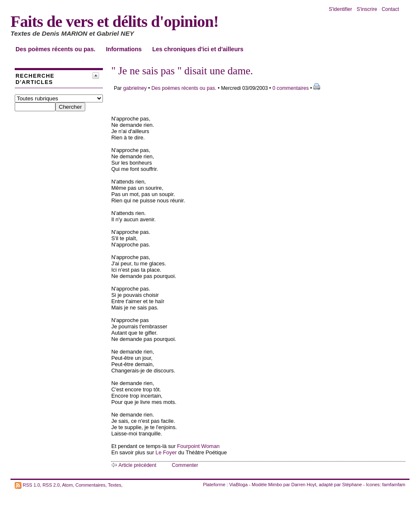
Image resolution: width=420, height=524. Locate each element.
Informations (124, 49)
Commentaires (90, 485)
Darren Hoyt (304, 485)
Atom (68, 485)
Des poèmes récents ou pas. (55, 49)
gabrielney (135, 88)
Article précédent (137, 465)
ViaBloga (239, 485)
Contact (390, 9)
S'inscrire (367, 9)
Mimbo (275, 485)
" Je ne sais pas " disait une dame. (182, 71)
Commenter (185, 465)
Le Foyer (166, 452)
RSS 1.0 (31, 485)
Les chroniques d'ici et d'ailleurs (198, 49)
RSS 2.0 (51, 485)
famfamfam (394, 485)
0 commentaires (291, 88)
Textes (115, 485)
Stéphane (352, 485)
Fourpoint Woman (198, 446)
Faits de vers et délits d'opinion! (114, 21)
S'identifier (341, 9)
